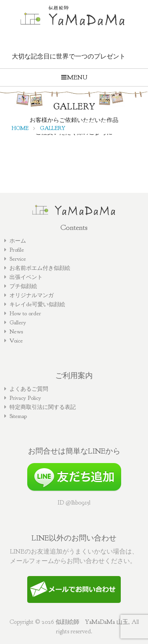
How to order (25, 313)
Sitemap (18, 416)
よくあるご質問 (29, 389)
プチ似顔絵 (23, 286)
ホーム (18, 241)
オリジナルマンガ (32, 295)
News (16, 331)
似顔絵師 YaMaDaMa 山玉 (92, 622)
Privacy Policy (25, 398)
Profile (17, 250)
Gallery (18, 322)
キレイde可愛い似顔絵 (37, 304)
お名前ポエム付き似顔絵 (40, 268)
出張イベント (26, 277)
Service (18, 259)
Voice (16, 341)
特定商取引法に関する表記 (43, 407)
